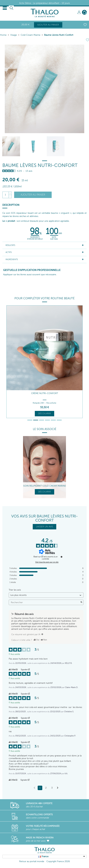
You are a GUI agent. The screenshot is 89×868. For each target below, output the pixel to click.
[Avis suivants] (58, 788)
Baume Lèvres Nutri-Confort (59, 35)
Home (3, 35)
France (45, 856)
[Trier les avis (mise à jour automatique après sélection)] (46, 595)
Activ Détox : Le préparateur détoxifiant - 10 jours (44, 3)
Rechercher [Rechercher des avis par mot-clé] (44, 602)
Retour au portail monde (32, 861)
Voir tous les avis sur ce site (47, 562)
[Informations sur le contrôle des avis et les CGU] (62, 557)
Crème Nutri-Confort (45, 393)
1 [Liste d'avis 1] (40, 788)
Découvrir (44, 414)
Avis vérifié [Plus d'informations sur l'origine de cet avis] (15, 654)
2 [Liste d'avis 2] (46, 788)
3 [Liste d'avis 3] (52, 788)
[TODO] (42, 634)
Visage (14, 35)
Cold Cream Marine (31, 35)
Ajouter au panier (48, 25)
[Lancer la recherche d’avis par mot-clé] (81, 602)
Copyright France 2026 (58, 861)
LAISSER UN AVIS (44, 527)
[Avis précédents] (34, 788)
